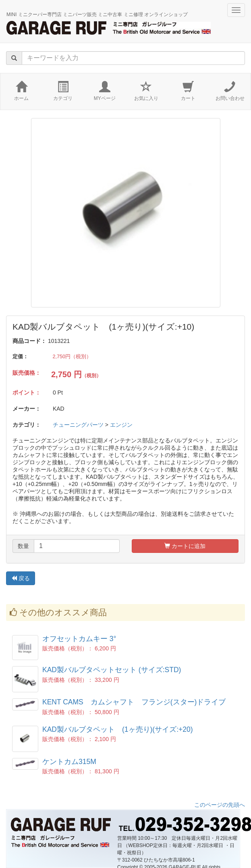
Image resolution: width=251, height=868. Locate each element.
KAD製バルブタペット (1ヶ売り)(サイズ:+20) (118, 729)
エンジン (121, 425)
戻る (21, 578)
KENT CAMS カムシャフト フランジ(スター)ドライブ (134, 702)
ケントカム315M (69, 762)
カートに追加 (185, 546)
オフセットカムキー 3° (79, 639)
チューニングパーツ (78, 425)
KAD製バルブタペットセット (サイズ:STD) (112, 670)
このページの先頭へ (220, 805)
